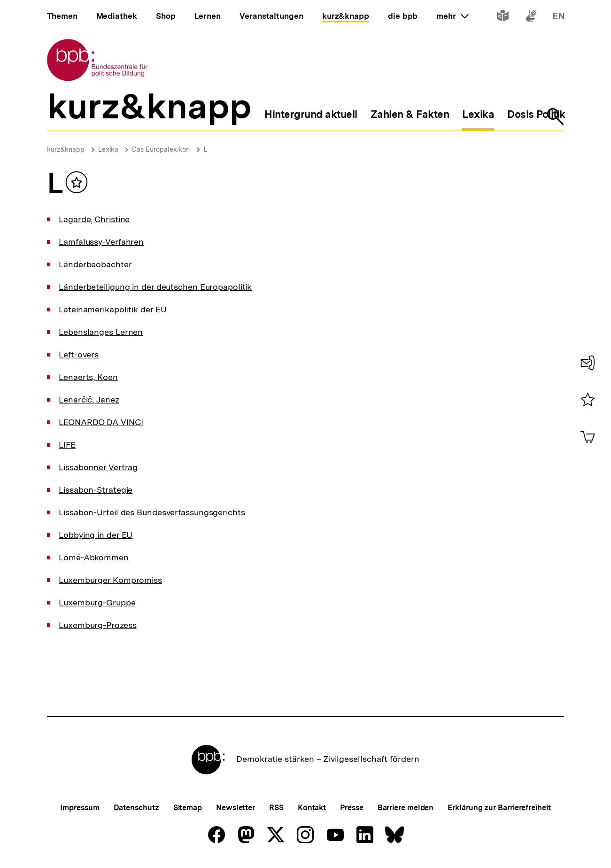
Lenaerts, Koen (88, 377)
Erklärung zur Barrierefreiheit (499, 808)
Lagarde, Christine (94, 219)
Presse (352, 808)
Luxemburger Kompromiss (110, 580)
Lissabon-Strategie (96, 490)
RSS (276, 808)
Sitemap (188, 808)
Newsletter (236, 808)
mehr (452, 16)
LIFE (67, 445)
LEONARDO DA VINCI (101, 422)
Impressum (80, 808)
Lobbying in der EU (96, 535)
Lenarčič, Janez (89, 399)
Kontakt (312, 808)
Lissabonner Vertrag (98, 467)
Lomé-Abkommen (94, 557)
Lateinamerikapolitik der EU (112, 309)
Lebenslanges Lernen (101, 332)
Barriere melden (406, 808)
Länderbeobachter (95, 264)
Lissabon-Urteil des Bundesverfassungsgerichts (152, 512)
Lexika (108, 149)
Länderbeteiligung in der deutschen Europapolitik (155, 287)
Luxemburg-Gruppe (97, 602)
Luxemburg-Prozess (97, 625)
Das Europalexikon (161, 149)
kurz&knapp (66, 149)
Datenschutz (136, 808)
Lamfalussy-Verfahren (101, 242)
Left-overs (79, 354)
